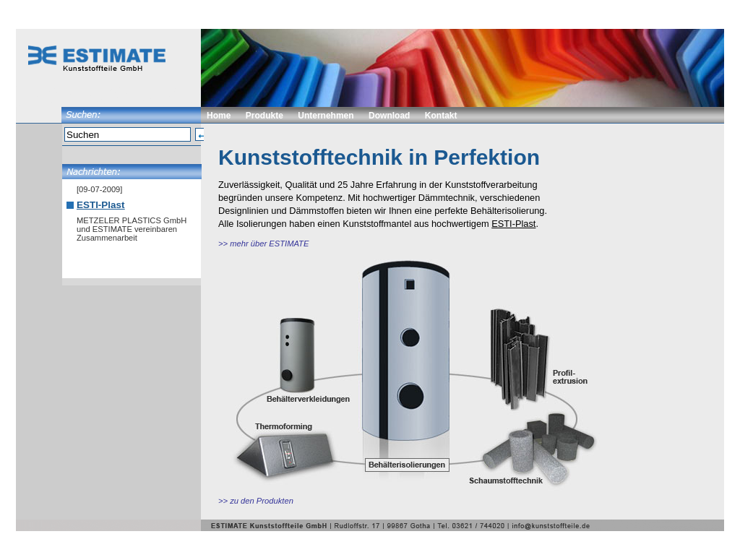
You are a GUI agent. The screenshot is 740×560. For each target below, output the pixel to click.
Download (389, 116)
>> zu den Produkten (256, 501)
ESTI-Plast (100, 205)
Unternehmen (326, 116)
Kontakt (441, 116)
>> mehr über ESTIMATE (263, 244)
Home (219, 116)
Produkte (264, 116)
